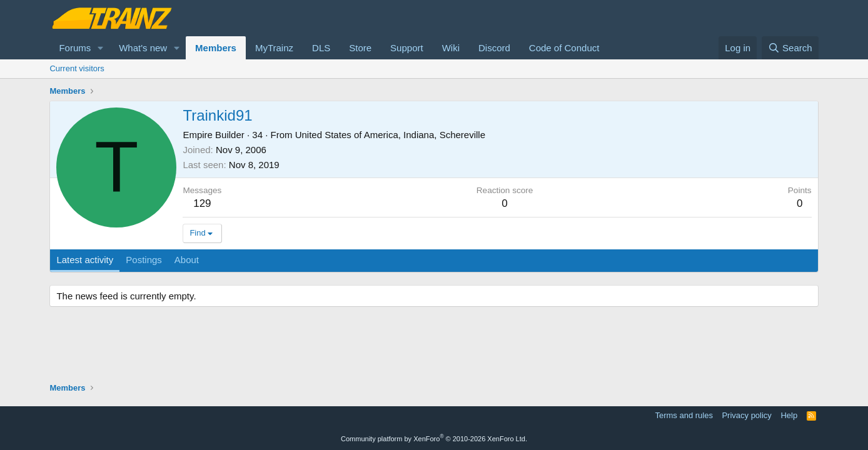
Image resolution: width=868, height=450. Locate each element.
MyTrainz (274, 48)
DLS (321, 48)
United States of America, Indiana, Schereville (390, 135)
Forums (75, 48)
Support (407, 48)
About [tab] (187, 260)
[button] (101, 48)
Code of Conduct (564, 48)
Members (216, 48)
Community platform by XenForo (434, 439)
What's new (143, 48)
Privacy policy (746, 415)
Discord (494, 48)
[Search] (790, 48)
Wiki (451, 48)
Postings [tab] (144, 260)
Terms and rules (684, 415)
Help (789, 415)
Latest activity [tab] (85, 260)
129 (202, 203)
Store (360, 48)
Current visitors (77, 68)
